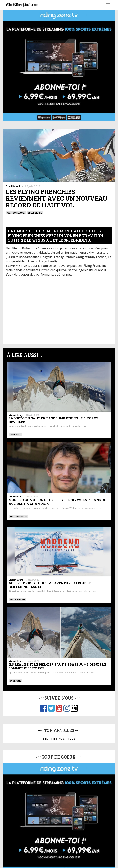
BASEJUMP (19, 213)
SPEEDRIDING (35, 213)
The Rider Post (15, 186)
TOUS (71, 739)
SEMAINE (49, 739)
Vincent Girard (16, 415)
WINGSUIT (15, 434)
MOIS (61, 739)
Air (9, 213)
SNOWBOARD (17, 599)
